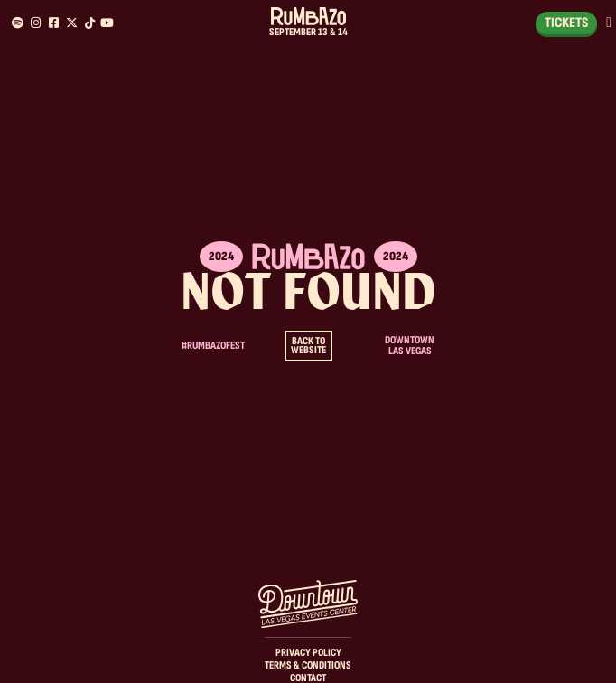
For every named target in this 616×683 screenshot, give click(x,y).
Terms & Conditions (308, 665)
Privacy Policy (308, 653)
